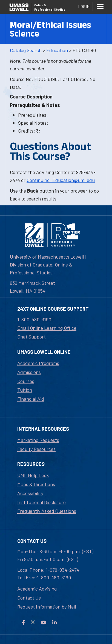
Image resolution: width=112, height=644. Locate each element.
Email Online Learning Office (47, 328)
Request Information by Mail (47, 607)
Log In (84, 6)
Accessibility (30, 493)
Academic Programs (38, 363)
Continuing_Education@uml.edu (61, 180)
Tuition (25, 390)
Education (57, 50)
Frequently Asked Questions (47, 511)
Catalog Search (26, 50)
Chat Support (31, 337)
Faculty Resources (36, 449)
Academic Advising (37, 589)
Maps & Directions (36, 484)
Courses (26, 381)
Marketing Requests (38, 440)
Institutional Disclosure (41, 502)
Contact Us (29, 598)
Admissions (29, 372)
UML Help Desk (33, 475)
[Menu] (100, 7)
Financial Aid (31, 399)
